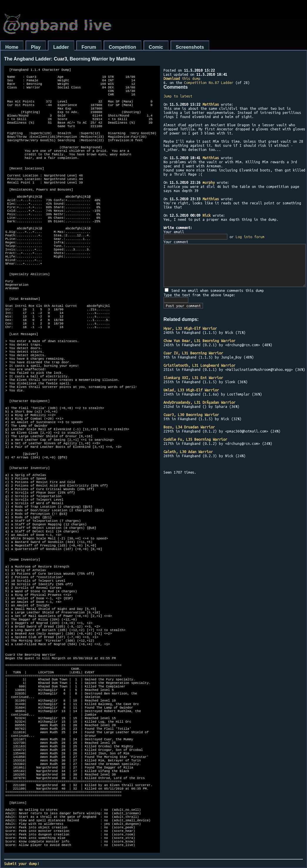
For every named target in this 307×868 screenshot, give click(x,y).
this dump (182, 78)
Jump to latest (178, 96)
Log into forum (250, 237)
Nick (207, 215)
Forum (89, 47)
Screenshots (190, 47)
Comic (156, 47)
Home (12, 47)
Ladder (61, 47)
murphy (209, 182)
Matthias (211, 104)
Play (36, 47)
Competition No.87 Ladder (209, 83)
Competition (123, 47)
